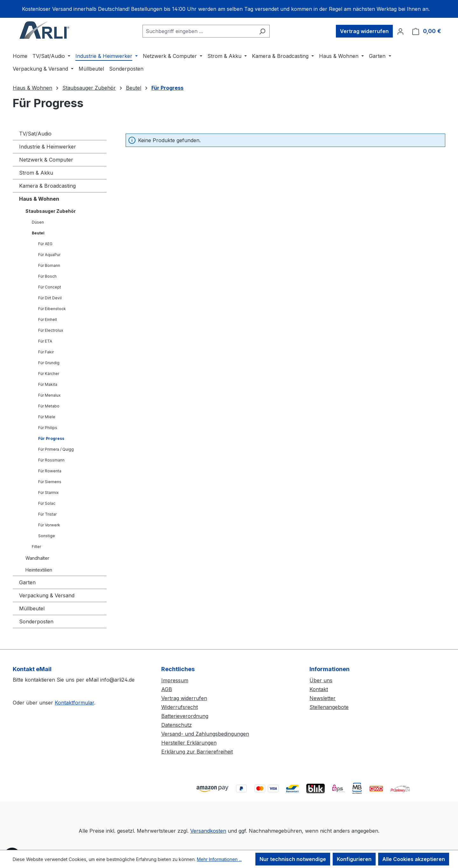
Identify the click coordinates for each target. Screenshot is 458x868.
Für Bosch (47, 276)
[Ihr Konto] (400, 31)
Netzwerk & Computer (46, 160)
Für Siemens (50, 482)
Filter (36, 547)
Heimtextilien (39, 570)
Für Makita (48, 384)
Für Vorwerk (49, 525)
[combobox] (199, 31)
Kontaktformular (74, 703)
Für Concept (50, 287)
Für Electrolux (51, 330)
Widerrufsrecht (180, 707)
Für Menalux (49, 395)
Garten (27, 582)
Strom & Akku (36, 173)
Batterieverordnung (185, 716)
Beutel (38, 233)
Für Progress (51, 438)
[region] (229, 9)
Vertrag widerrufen (184, 698)
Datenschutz (177, 725)
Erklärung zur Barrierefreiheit (197, 752)
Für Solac (47, 503)
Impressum (175, 680)
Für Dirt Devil (50, 298)
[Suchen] (262, 31)
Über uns (321, 680)
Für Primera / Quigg (56, 449)
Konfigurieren (354, 859)
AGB (167, 689)
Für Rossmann (51, 460)
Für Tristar (47, 514)
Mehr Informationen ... (219, 859)
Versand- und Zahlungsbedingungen (205, 734)
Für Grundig (49, 363)
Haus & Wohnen (39, 199)
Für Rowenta (50, 471)
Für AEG (45, 244)
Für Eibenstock (52, 309)
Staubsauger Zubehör (51, 211)
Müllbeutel (32, 608)
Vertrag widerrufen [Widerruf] (364, 31)
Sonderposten (36, 621)
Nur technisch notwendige (293, 859)
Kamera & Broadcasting (47, 186)
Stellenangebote (329, 707)
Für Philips (48, 428)
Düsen (38, 222)
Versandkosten (208, 831)
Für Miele (47, 417)
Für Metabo (49, 406)
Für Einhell (48, 319)
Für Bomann (49, 265)
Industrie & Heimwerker (48, 147)
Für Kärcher (49, 374)
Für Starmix (49, 493)
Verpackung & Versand (47, 595)
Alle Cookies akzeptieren (414, 859)
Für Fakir (46, 352)
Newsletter (323, 698)
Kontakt (319, 689)
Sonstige (47, 536)
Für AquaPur (49, 255)
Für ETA (45, 341)
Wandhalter (37, 558)
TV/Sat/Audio (35, 134)
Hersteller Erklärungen (189, 743)
